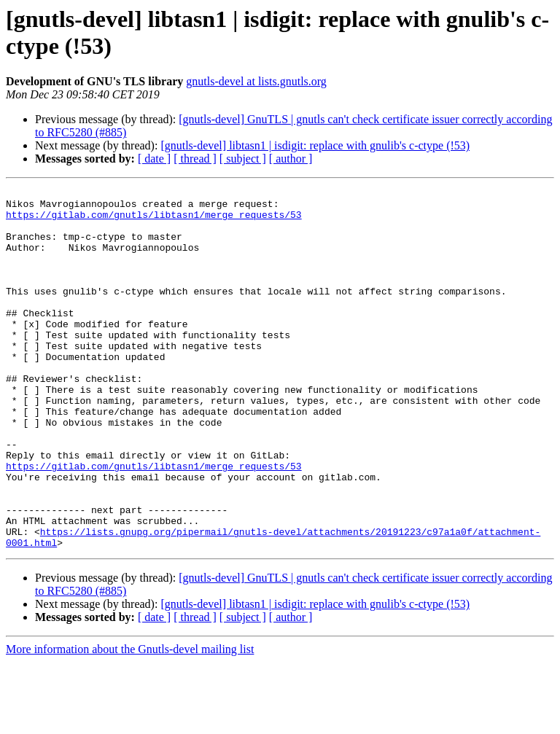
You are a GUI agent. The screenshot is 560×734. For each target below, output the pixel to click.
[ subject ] (243, 159)
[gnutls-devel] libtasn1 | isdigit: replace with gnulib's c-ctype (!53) (315, 145)
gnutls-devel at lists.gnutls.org (256, 81)
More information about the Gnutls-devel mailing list (130, 721)
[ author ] (291, 159)
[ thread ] (195, 159)
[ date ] (154, 159)
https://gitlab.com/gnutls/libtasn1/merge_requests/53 (154, 221)
